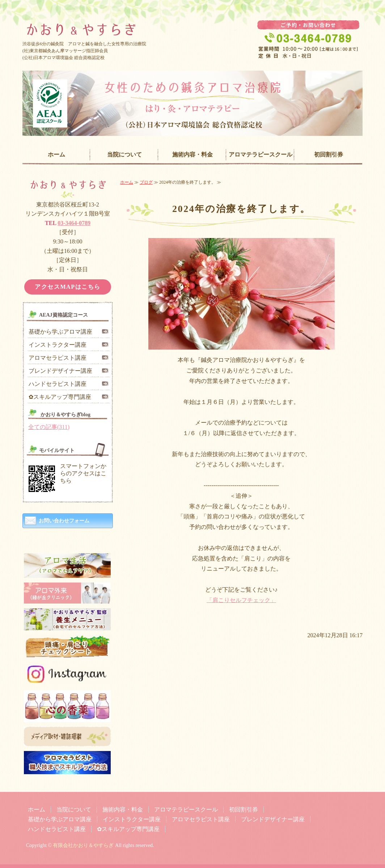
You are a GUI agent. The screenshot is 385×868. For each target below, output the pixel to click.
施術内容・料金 (192, 155)
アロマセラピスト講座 (58, 358)
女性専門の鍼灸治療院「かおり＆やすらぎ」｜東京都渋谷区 (192, 24)
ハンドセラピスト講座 (58, 384)
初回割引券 (329, 155)
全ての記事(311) (49, 427)
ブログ (146, 182)
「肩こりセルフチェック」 (241, 600)
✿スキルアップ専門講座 (60, 397)
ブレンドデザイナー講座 (60, 371)
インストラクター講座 (58, 345)
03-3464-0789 (74, 223)
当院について (124, 155)
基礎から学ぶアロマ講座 (60, 332)
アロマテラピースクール (261, 155)
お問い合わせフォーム (64, 521)
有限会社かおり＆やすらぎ (83, 845)
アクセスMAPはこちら (68, 287)
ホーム (56, 155)
